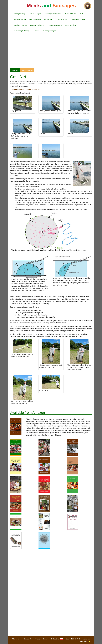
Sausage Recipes (50, 31)
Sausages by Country (54, 14)
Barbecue (48, 20)
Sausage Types (36, 14)
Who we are (16, 639)
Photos (37, 639)
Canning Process (20, 25)
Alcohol (37, 31)
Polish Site (57, 639)
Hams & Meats (71, 14)
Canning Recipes (55, 25)
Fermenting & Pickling (22, 31)
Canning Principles (78, 20)
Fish (82, 14)
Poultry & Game (20, 20)
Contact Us (28, 639)
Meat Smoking (35, 20)
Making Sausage (20, 14)
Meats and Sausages (51, 6)
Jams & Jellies (71, 25)
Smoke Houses (61, 20)
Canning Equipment (38, 25)
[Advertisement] (51, 52)
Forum (46, 639)
